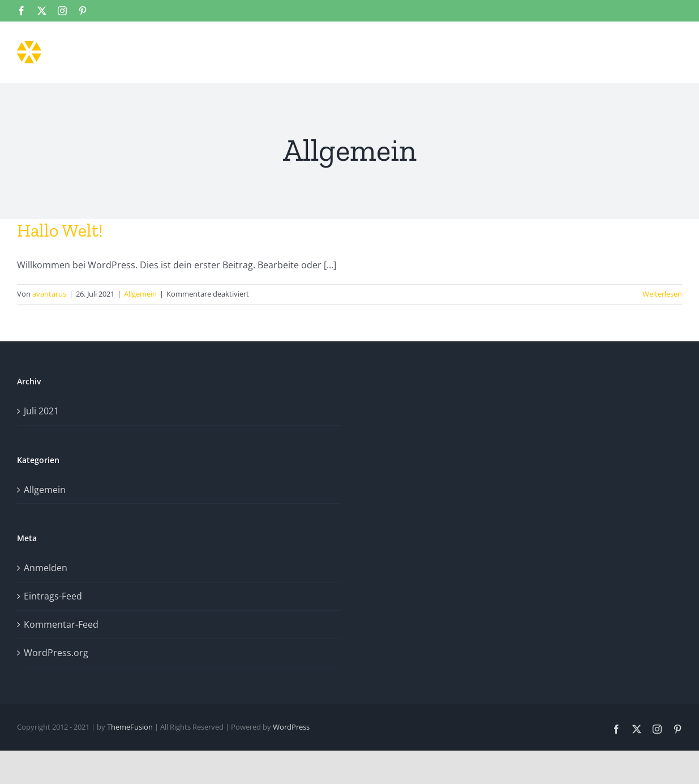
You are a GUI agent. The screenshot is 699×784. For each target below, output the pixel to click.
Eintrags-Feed (53, 596)
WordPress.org (56, 653)
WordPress (291, 727)
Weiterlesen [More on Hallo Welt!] (662, 294)
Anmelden (46, 568)
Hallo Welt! (60, 230)
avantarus (49, 294)
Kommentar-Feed (61, 624)
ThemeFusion (130, 727)
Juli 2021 (41, 411)
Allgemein (140, 294)
